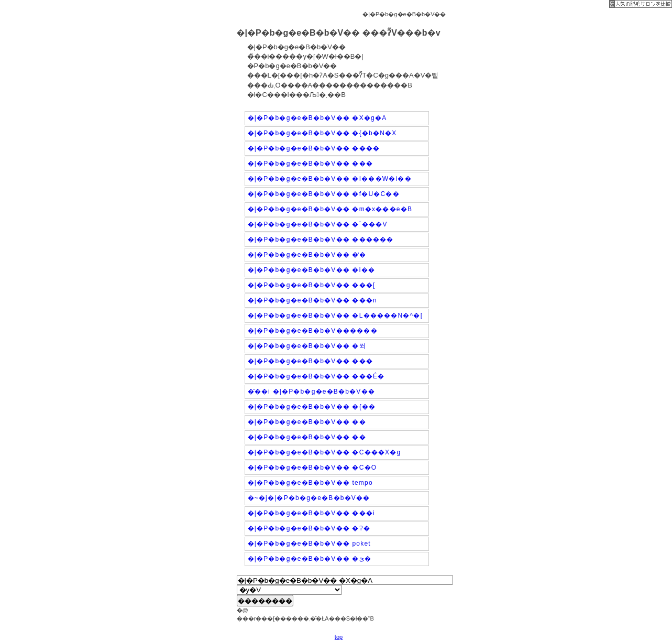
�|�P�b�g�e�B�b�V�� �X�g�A (317, 118)
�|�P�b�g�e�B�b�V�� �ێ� (310, 559)
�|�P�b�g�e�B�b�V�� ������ (321, 240)
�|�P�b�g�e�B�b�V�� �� (307, 422)
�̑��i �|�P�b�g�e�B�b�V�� (311, 392)
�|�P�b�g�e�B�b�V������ (313, 331)
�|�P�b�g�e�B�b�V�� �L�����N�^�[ (335, 316)
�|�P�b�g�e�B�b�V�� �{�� (312, 407)
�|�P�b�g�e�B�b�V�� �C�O (312, 468)
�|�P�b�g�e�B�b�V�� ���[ (312, 285)
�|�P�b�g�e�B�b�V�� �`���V (318, 224)
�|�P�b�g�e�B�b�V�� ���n (312, 300)
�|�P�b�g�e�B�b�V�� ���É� (316, 376)
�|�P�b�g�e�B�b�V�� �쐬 (307, 346)
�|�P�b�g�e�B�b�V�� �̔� (307, 255)
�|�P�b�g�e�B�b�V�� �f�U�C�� (324, 194)
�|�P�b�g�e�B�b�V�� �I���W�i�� (330, 179)
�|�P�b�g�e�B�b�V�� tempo (310, 483)
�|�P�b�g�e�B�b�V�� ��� (311, 164)
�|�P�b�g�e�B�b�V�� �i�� (311, 270)
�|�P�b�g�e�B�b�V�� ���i (311, 513)
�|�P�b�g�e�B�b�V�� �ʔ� (309, 528)
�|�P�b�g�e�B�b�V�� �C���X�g (324, 452)
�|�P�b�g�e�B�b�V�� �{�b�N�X (322, 133)
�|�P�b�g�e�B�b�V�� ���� (314, 148)
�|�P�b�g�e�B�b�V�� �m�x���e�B (330, 209)
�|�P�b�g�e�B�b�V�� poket (309, 544)
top (339, 637)
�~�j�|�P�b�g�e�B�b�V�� (309, 498)
